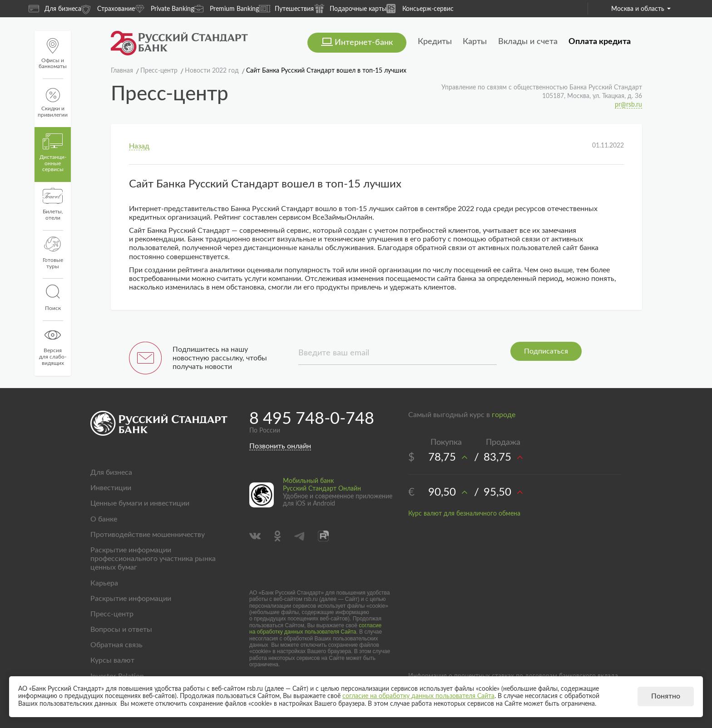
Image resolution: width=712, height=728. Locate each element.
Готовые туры (53, 253)
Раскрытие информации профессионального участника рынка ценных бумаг (153, 559)
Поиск (53, 298)
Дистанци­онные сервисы (53, 153)
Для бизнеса (55, 9)
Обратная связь (116, 645)
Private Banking (164, 8)
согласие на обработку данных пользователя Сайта (315, 629)
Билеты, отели (53, 204)
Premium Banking (226, 8)
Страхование (108, 8)
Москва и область (641, 9)
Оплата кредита (600, 42)
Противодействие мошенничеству (148, 535)
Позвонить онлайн (280, 446)
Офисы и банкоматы (53, 54)
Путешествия (286, 9)
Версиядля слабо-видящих (53, 346)
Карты (475, 42)
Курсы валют (112, 660)
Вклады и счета (528, 42)
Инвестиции (111, 488)
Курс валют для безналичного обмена (464, 514)
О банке (104, 519)
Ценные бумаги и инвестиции (140, 503)
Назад (139, 146)
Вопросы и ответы (121, 630)
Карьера (104, 583)
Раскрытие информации (131, 599)
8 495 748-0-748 (312, 419)
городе (504, 415)
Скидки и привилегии (53, 103)
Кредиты (435, 42)
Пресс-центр (112, 614)
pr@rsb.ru (628, 105)
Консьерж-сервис (420, 8)
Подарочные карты (350, 8)
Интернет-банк (364, 43)
